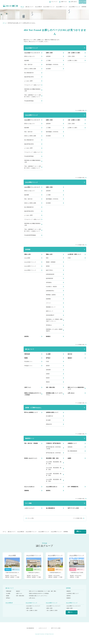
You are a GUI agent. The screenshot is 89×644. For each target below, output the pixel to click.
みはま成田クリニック (62, 6)
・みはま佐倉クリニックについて (33, 607)
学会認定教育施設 (29, 101)
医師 (47, 258)
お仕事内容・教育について (74, 254)
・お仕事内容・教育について (72, 595)
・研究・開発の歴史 (20, 597)
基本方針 (70, 354)
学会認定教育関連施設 (30, 235)
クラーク (48, 303)
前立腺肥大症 (50, 416)
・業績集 (7, 597)
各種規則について (72, 443)
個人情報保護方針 (29, 73)
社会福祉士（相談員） (52, 287)
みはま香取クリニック (74, 6)
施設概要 (27, 60)
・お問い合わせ (32, 599)
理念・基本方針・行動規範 (31, 443)
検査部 (48, 378)
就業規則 (70, 447)
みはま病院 (38, 6)
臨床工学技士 (50, 270)
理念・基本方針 (28, 65)
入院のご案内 (71, 56)
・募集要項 (68, 592)
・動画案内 (68, 599)
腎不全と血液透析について (31, 412)
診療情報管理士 (50, 291)
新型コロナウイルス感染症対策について (76, 388)
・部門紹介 (8, 599)
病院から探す (28, 254)
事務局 (48, 382)
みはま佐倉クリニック (49, 6)
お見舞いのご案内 (72, 60)
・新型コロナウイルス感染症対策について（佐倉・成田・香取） (43, 592)
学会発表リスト (28, 362)
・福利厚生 (68, 597)
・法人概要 (8, 595)
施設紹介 (70, 358)
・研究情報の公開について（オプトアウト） (38, 597)
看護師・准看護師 (51, 262)
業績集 (26, 358)
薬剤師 (48, 266)
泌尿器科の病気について (52, 412)
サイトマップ (51, 2)
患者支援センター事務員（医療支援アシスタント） (54, 320)
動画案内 (48, 336)
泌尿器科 (48, 56)
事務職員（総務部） (51, 295)
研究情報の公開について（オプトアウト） (54, 394)
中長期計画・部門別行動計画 (53, 443)
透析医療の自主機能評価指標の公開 (33, 90)
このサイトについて (29, 508)
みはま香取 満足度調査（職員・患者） (54, 480)
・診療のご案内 (29, 609)
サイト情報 (28, 503)
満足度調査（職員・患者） (53, 458)
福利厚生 (27, 336)
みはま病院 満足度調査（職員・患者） (54, 463)
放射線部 (48, 370)
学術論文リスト (28, 366)
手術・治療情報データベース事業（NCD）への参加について (33, 96)
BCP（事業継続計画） (73, 487)
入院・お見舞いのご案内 (74, 53)
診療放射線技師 (50, 274)
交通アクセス (61, 2)
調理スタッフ (50, 311)
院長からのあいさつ (30, 56)
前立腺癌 (48, 420)
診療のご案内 (49, 53)
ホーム (22, 6)
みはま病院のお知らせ (52, 487)
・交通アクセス (19, 595)
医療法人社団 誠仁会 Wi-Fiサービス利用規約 (33, 394)
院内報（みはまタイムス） (31, 458)
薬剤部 (48, 366)
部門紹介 (48, 358)
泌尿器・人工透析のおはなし (33, 408)
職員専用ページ (30, 438)
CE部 (69, 258)
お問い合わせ (70, 2)
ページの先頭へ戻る (80, 110)
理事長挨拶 (27, 354)
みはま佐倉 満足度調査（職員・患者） (54, 469)
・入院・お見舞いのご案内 (31, 612)
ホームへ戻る (31, 518)
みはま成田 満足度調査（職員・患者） (54, 475)
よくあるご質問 (28, 81)
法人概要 (48, 354)
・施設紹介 (18, 592)
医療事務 (48, 299)
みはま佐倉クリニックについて (32, 53)
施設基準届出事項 (29, 77)
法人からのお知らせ (29, 487)
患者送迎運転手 (50, 315)
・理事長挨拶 (8, 592)
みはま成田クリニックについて (32, 120)
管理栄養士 (49, 282)
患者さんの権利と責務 (30, 69)
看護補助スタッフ (51, 307)
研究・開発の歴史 (50, 387)
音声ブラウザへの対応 (73, 508)
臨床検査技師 (50, 278)
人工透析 (48, 60)
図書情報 (27, 491)
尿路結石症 (49, 424)
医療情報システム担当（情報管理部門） (54, 330)
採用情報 (84, 6)
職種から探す (49, 254)
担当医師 (48, 69)
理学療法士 (49, 325)
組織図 (69, 458)
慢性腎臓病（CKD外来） (53, 65)
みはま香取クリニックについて (32, 187)
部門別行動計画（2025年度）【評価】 (54, 448)
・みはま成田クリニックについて (53, 607)
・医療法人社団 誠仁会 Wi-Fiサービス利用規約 (39, 595)
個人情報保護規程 (72, 451)
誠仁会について (30, 6)
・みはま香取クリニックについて (73, 607)
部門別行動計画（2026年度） (54, 453)
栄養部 (48, 374)
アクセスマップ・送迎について (33, 85)
